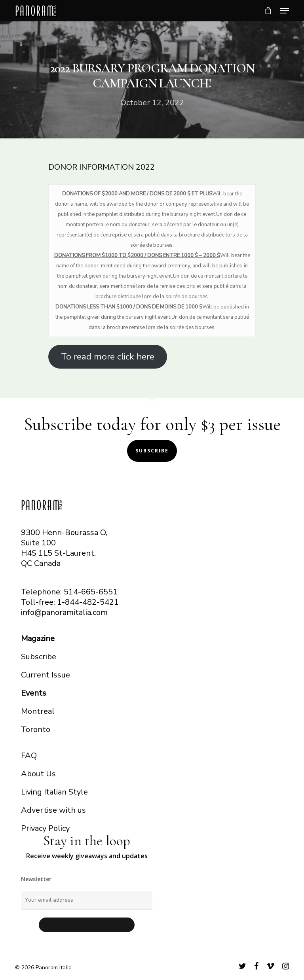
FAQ (29, 756)
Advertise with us (53, 810)
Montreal (38, 711)
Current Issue (46, 675)
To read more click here (108, 357)
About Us (38, 774)
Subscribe (152, 451)
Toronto (36, 729)
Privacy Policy (45, 828)
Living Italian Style (54, 792)
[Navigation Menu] (285, 11)
